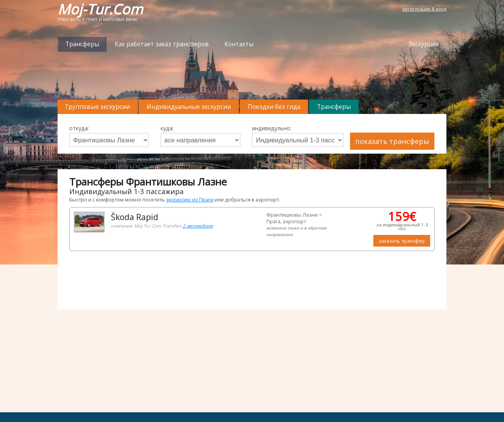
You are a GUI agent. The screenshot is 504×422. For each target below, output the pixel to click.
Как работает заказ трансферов (162, 44)
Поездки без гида (274, 107)
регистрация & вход (424, 9)
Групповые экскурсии (98, 107)
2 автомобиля (198, 226)
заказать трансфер (402, 241)
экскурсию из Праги (190, 200)
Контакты (239, 44)
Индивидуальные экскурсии (189, 107)
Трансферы (82, 44)
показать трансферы (392, 141)
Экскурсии (423, 44)
